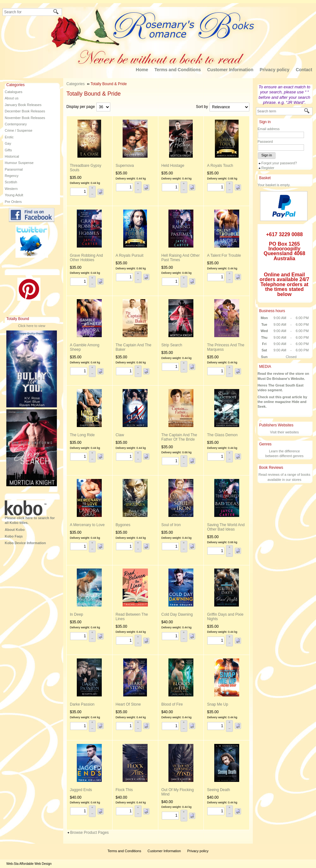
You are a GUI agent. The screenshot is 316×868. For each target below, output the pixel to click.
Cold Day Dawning (177, 614)
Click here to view (32, 326)
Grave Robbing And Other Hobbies (86, 258)
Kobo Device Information (25, 543)
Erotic (9, 137)
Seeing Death (219, 790)
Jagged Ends (81, 790)
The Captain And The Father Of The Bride (179, 437)
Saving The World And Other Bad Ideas (226, 527)
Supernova (125, 166)
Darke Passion (82, 704)
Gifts (8, 150)
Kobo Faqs (14, 536)
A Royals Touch (220, 166)
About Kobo (15, 530)
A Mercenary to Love (87, 525)
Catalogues (14, 92)
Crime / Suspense (18, 130)
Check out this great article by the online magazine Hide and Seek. (282, 402)
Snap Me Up (218, 704)
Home (142, 70)
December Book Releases (25, 111)
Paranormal (14, 169)
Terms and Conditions (178, 70)
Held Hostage (173, 166)
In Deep (76, 614)
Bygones (123, 525)
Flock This (124, 790)
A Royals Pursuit (130, 255)
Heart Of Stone (128, 704)
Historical (12, 156)
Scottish (11, 182)
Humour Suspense (19, 163)
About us (12, 98)
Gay (8, 143)
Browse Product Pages (89, 833)
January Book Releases (23, 105)
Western (11, 189)
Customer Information (230, 70)
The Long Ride (82, 435)
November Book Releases (25, 118)
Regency (12, 176)
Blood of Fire (172, 704)
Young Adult (14, 195)
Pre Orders (13, 202)
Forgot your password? (279, 163)
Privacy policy (275, 70)
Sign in (267, 155)
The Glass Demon (222, 435)
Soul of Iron (171, 525)
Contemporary (16, 124)
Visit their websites (285, 432)
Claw (120, 435)
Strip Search (172, 345)
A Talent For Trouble (224, 255)
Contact (304, 70)
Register (268, 168)
